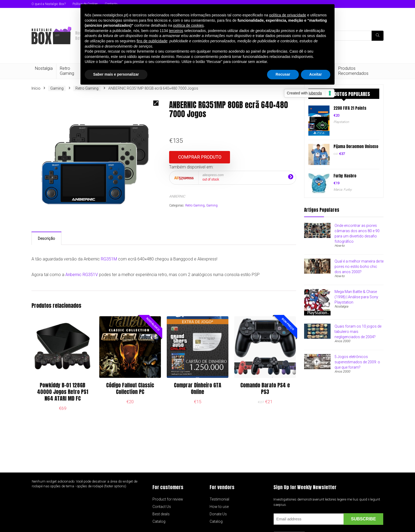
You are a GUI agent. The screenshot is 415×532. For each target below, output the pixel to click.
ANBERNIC (177, 196)
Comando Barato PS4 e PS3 (265, 388)
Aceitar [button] (316, 74)
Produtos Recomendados (353, 71)
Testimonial (219, 499)
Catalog (159, 521)
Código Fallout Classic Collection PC (130, 388)
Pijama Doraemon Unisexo (356, 146)
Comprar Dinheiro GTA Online (198, 388)
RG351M (109, 259)
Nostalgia (44, 68)
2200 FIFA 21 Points (350, 108)
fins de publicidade (152, 41)
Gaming (57, 88)
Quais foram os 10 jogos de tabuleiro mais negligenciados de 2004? (358, 332)
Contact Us (162, 507)
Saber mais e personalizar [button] (116, 74)
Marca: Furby (343, 190)
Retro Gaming (67, 71)
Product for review (168, 499)
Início (36, 88)
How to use (219, 507)
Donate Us (218, 514)
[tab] (46, 238)
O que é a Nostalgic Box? (49, 4)
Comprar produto (200, 157)
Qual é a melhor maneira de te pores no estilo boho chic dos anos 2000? (359, 267)
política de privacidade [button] (288, 15)
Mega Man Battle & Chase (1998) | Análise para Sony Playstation (356, 297)
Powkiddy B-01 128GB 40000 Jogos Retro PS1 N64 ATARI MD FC (63, 392)
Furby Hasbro (345, 176)
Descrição (46, 239)
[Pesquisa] (378, 36)
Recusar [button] (283, 74)
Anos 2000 (342, 341)
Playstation (341, 122)
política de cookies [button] (189, 25)
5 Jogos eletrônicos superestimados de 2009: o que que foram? (357, 362)
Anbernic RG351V (82, 275)
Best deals (161, 514)
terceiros (176, 31)
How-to (340, 246)
